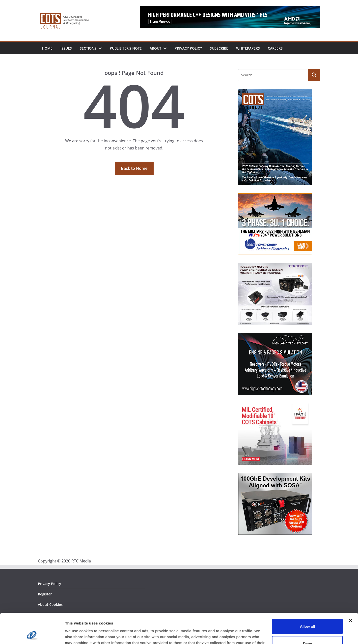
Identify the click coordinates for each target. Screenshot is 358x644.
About (155, 48)
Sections (88, 48)
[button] (99, 48)
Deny (308, 615)
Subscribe (219, 48)
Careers (275, 48)
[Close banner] (350, 592)
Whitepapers (248, 48)
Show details (76, 634)
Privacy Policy (188, 48)
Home (47, 48)
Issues (66, 48)
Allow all (307, 598)
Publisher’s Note (126, 48)
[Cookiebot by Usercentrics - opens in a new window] (32, 634)
